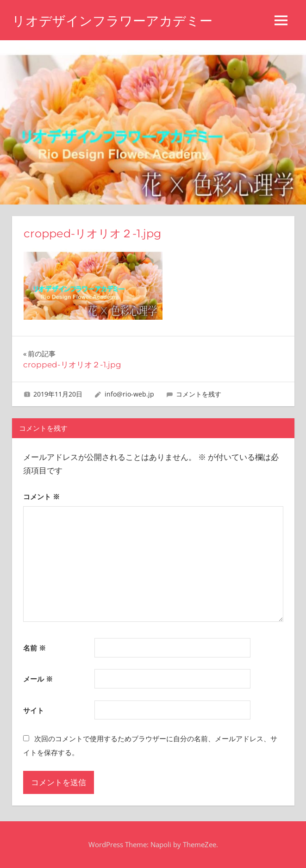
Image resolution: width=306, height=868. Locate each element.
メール (38, 679)
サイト (34, 710)
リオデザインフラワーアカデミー (112, 21)
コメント (41, 496)
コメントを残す (199, 394)
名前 (34, 648)
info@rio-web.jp (129, 394)
